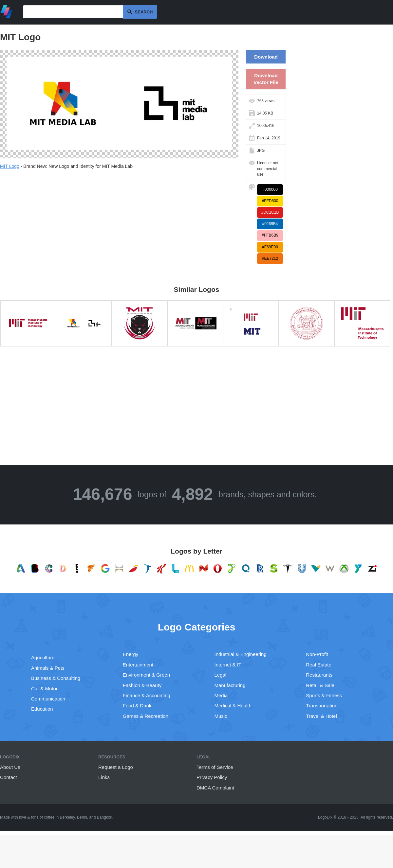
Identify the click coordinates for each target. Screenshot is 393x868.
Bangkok (105, 817)
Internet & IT (228, 665)
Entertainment (138, 665)
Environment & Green (146, 675)
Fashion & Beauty (142, 685)
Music (221, 716)
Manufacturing (230, 685)
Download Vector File (266, 79)
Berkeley (67, 817)
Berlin (82, 817)
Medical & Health (233, 706)
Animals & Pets (48, 668)
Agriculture (43, 657)
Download (266, 57)
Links (104, 777)
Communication (48, 699)
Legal (221, 675)
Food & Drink (137, 706)
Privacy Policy (212, 777)
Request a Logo (116, 767)
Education (42, 709)
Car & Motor (44, 689)
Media (221, 695)
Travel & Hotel (321, 716)
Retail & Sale (320, 685)
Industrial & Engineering (241, 654)
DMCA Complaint (215, 788)
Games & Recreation (146, 716)
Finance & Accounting (147, 695)
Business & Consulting (56, 678)
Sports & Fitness (324, 695)
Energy (131, 654)
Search (144, 12)
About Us (10, 767)
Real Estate (319, 665)
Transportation (322, 706)
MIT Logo (10, 166)
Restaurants (319, 675)
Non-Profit (317, 654)
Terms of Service (215, 767)
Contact (9, 777)
